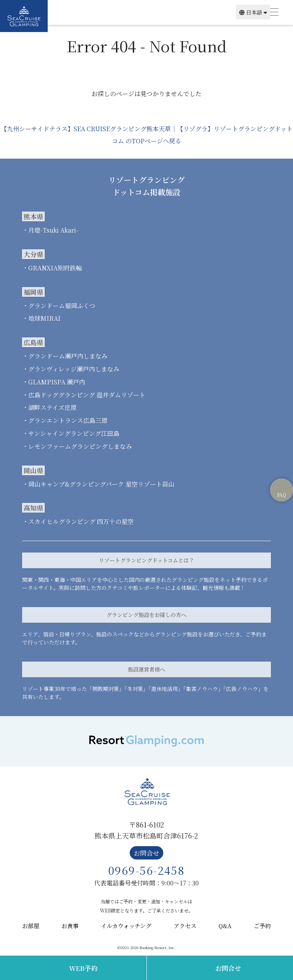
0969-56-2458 (146, 870)
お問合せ (228, 968)
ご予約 (262, 926)
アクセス (185, 926)
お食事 (70, 926)
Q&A (225, 926)
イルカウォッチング (126, 926)
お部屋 (31, 926)
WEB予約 (83, 968)
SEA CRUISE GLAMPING (24, 16)
